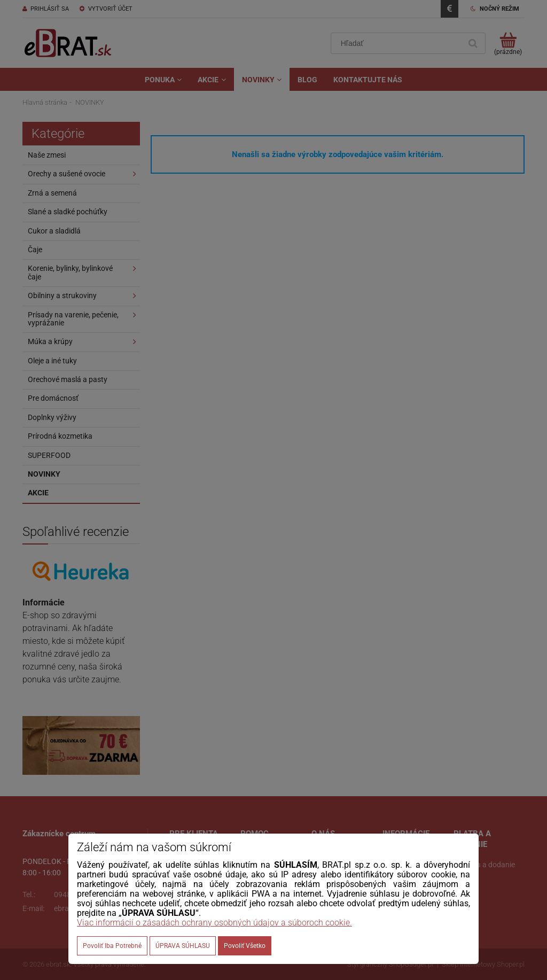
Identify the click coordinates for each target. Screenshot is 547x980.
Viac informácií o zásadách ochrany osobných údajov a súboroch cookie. (214, 923)
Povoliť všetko (245, 946)
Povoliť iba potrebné (112, 946)
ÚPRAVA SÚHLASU (183, 946)
